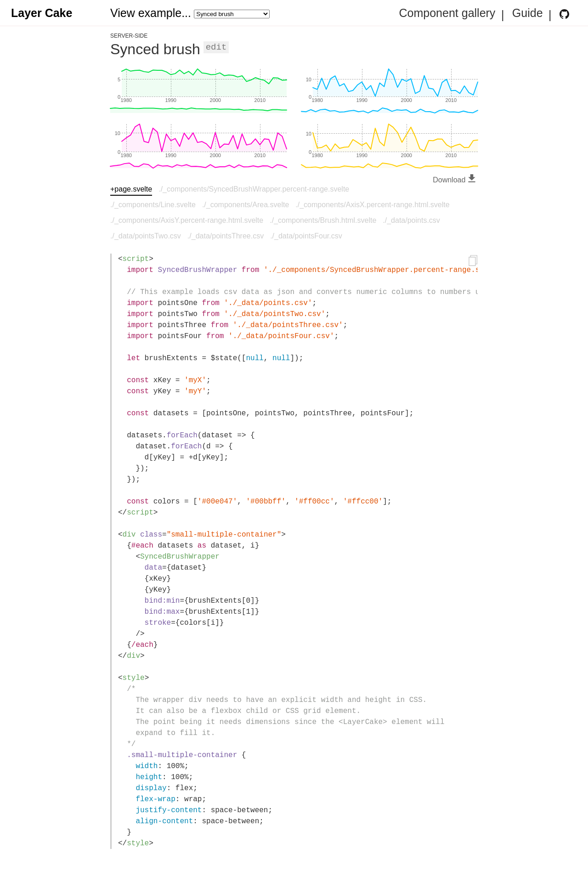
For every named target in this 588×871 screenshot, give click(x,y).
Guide (528, 13)
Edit (216, 47)
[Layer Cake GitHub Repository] (565, 14)
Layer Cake (42, 13)
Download (455, 180)
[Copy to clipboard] (473, 262)
